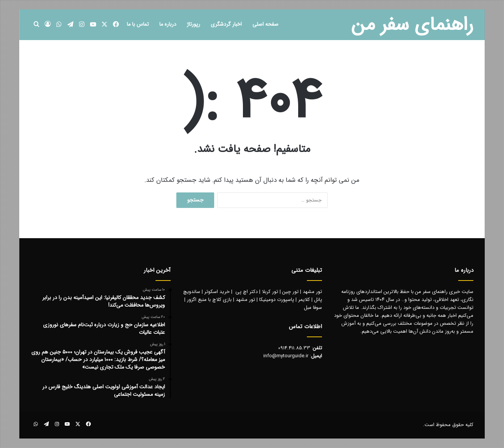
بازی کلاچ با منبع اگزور (209, 300)
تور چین (290, 292)
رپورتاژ (194, 24)
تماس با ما (138, 24)
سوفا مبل (313, 308)
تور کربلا (270, 292)
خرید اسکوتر (217, 292)
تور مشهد (312, 292)
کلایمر (304, 300)
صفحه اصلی (265, 24)
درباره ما (168, 24)
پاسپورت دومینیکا (277, 300)
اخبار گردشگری (226, 24)
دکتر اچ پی (247, 292)
